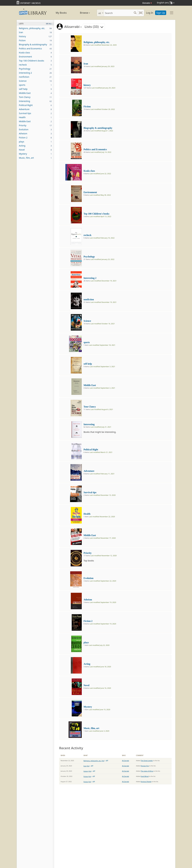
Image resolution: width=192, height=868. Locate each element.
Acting (35, 146)
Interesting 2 (35, 73)
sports (35, 85)
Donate (147, 3)
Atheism (35, 133)
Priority (35, 125)
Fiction (35, 40)
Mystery (35, 154)
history (35, 36)
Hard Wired (145, 776)
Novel (35, 150)
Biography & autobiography (35, 44)
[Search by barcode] (141, 13)
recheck (35, 65)
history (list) (88, 771)
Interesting (35, 101)
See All (49, 24)
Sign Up (161, 13)
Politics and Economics (35, 48)
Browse (81, 13)
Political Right (35, 105)
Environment (35, 57)
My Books (61, 13)
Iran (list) (87, 766)
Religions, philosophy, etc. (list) (94, 761)
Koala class (35, 53)
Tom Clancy (35, 97)
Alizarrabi (72, 27)
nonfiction (35, 77)
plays (35, 142)
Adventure (35, 109)
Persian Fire (145, 766)
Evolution (35, 129)
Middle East (35, 93)
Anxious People (146, 782)
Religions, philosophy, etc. (35, 28)
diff (107, 761)
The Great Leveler (147, 761)
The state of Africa (147, 771)
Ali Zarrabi (125, 761)
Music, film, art (35, 158)
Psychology (35, 69)
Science (35, 81)
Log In (150, 13)
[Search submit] (135, 13)
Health (35, 117)
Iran (35, 32)
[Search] (118, 13)
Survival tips (35, 113)
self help (35, 89)
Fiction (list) (87, 776)
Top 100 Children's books (35, 61)
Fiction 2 (35, 138)
